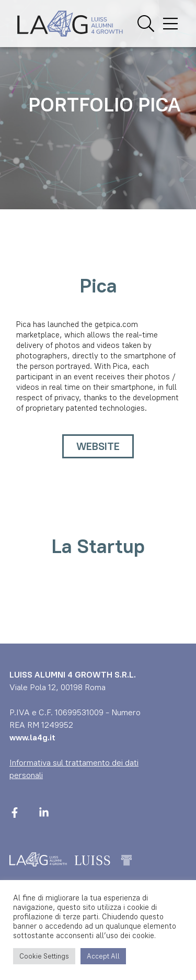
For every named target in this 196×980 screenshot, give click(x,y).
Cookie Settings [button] (44, 956)
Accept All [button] (103, 956)
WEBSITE (98, 446)
